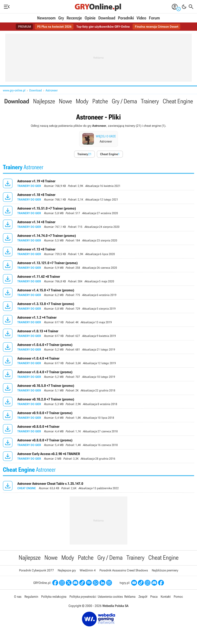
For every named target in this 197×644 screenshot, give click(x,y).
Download (107, 18)
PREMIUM (25, 27)
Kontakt (166, 597)
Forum (154, 18)
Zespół (143, 597)
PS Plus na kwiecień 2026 (54, 27)
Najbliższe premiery (165, 570)
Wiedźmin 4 (88, 570)
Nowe (65, 101)
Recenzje (74, 18)
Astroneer (52, 90)
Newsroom (46, 18)
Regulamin (31, 597)
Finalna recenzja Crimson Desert (157, 27)
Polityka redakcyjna (54, 597)
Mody (82, 101)
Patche (100, 101)
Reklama (130, 597)
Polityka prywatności (83, 597)
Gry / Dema (124, 101)
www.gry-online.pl (14, 90)
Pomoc (178, 597)
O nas (18, 597)
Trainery (150, 101)
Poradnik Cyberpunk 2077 (36, 570)
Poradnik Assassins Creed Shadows (124, 570)
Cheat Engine (178, 101)
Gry (61, 18)
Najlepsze (44, 101)
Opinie (90, 18)
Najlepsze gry (67, 570)
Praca (154, 597)
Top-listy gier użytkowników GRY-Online (103, 27)
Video (141, 18)
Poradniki (126, 18)
